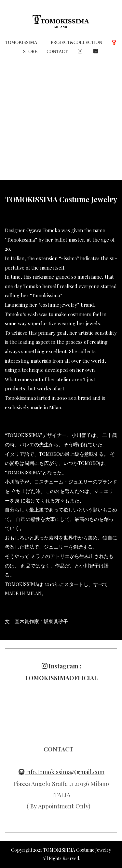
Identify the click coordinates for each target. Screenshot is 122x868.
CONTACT (57, 52)
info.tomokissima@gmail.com (61, 772)
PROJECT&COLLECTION (76, 42)
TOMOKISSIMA (21, 42)
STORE (30, 52)
